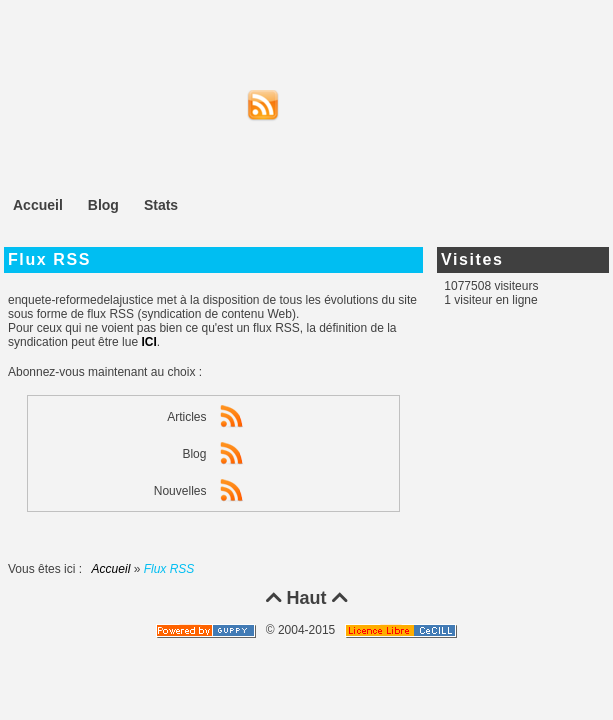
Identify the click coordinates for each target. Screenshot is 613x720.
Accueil (111, 569)
